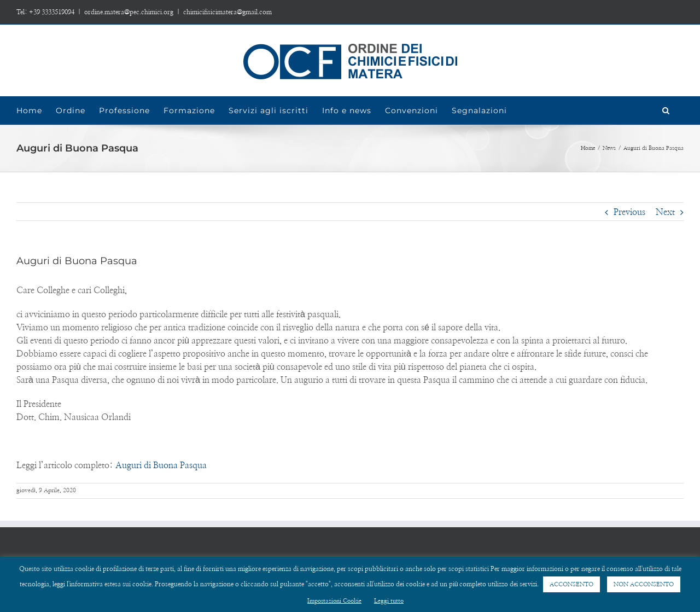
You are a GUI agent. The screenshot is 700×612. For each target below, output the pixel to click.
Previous (629, 212)
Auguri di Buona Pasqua (161, 465)
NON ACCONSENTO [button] (644, 584)
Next (665, 212)
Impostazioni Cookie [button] (334, 601)
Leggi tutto (389, 601)
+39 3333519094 (52, 12)
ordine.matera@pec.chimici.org (129, 12)
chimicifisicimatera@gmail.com (227, 12)
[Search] (666, 110)
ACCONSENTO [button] (571, 584)
